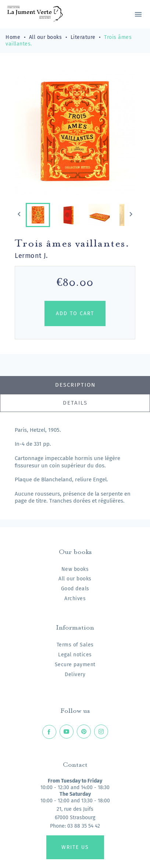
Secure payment (75, 665)
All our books (75, 579)
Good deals (75, 589)
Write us (75, 847)
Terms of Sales (75, 645)
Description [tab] (75, 385)
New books (75, 569)
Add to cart (75, 313)
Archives (75, 599)
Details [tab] (75, 403)
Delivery (75, 674)
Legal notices (75, 655)
